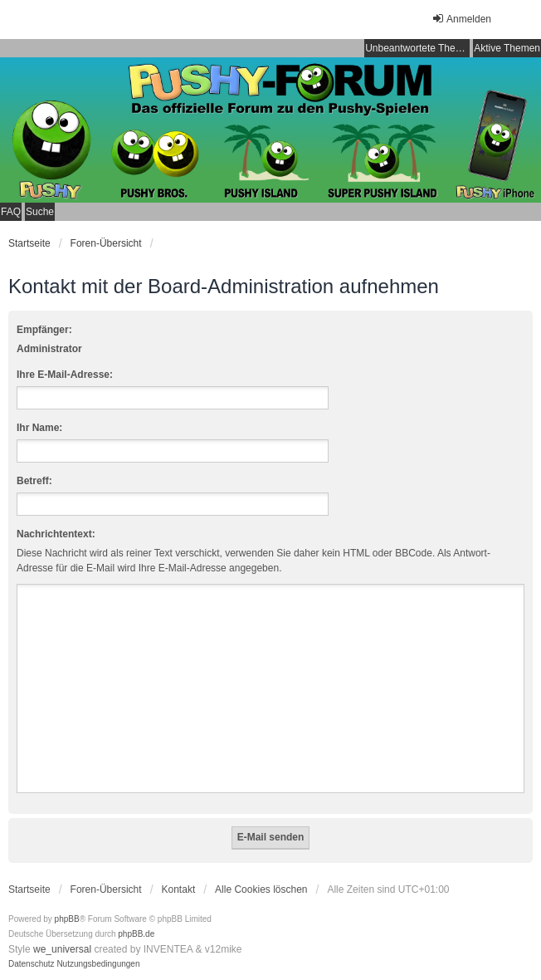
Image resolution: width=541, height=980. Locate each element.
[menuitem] (32, 964)
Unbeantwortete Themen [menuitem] (417, 48)
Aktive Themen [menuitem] (507, 48)
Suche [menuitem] (40, 212)
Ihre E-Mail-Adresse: (65, 375)
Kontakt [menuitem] (179, 889)
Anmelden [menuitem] (461, 19)
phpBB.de (136, 934)
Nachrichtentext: (56, 534)
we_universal (62, 949)
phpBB (67, 919)
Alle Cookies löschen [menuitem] (261, 889)
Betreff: (34, 481)
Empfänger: (44, 330)
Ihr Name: (39, 428)
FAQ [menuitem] (11, 212)
